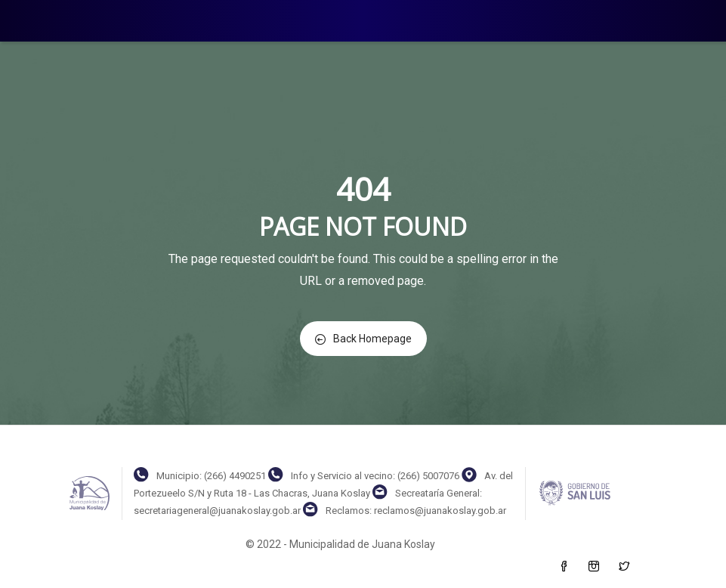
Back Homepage (363, 339)
